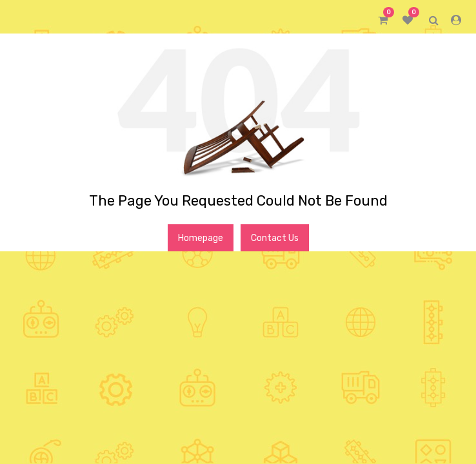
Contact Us (275, 238)
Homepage (201, 238)
